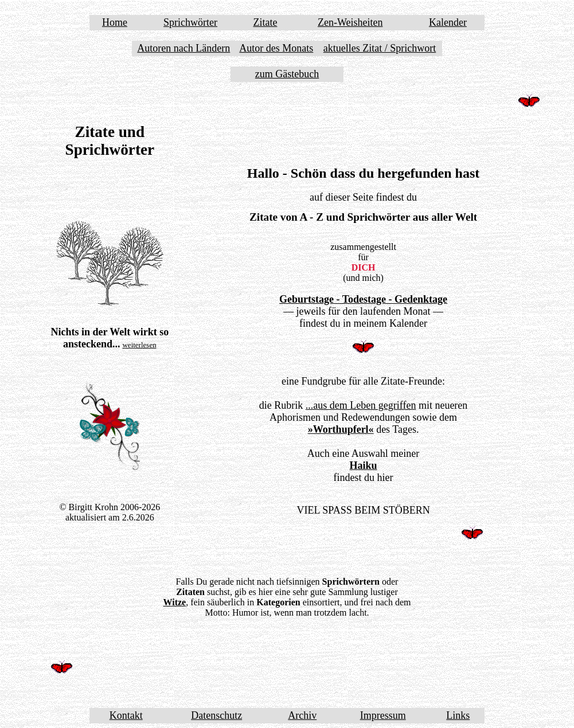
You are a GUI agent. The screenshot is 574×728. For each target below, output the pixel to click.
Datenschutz (216, 715)
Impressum (383, 715)
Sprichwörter (190, 22)
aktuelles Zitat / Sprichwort (380, 48)
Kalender (448, 22)
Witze (174, 602)
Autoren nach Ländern (183, 48)
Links (458, 715)
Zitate (265, 22)
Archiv (302, 715)
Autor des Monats (276, 48)
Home (115, 22)
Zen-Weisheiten (350, 22)
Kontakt (126, 715)
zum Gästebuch (287, 74)
